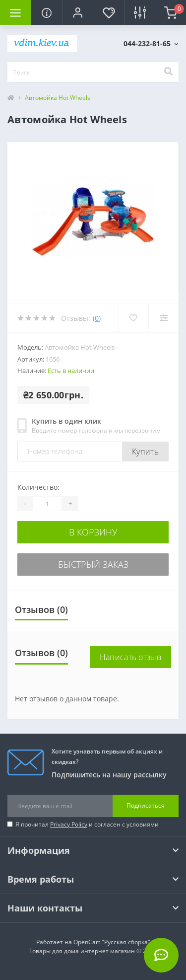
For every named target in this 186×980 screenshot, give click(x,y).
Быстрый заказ (93, 564)
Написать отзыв (130, 657)
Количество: (38, 487)
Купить (145, 452)
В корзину (93, 532)
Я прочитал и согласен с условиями (87, 824)
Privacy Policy (69, 824)
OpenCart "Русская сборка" (112, 942)
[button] (77, 12)
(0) (97, 318)
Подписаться (146, 805)
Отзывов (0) (41, 609)
